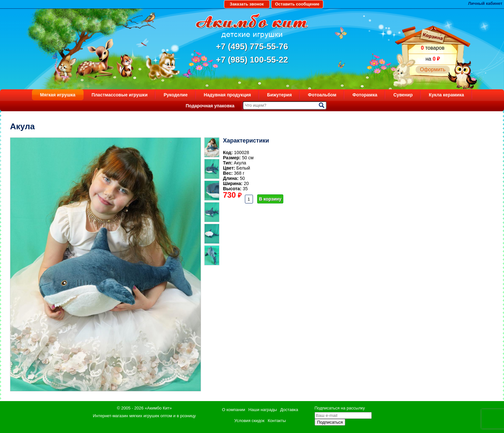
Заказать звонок (247, 4)
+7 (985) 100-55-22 (252, 60)
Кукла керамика (446, 95)
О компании (234, 410)
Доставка (289, 410)
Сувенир (403, 95)
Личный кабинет (485, 3)
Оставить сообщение (297, 4)
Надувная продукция (227, 95)
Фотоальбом (322, 95)
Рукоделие (176, 95)
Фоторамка (365, 95)
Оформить (433, 69)
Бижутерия (280, 95)
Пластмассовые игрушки (120, 95)
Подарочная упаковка (210, 106)
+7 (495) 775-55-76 (252, 46)
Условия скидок (249, 421)
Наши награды (263, 410)
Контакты (277, 421)
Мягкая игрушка (58, 95)
